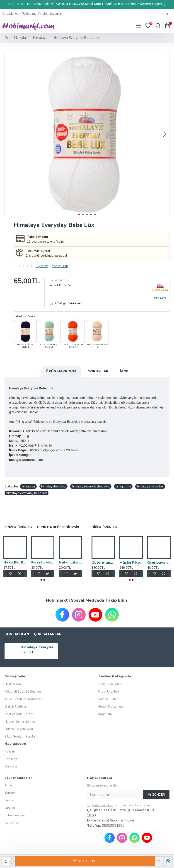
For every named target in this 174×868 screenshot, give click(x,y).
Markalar (20, 38)
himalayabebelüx (53, 486)
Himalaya (40, 38)
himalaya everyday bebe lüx (27, 493)
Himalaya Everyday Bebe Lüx (39, 647)
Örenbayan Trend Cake (159, 562)
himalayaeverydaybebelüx (91, 486)
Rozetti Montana (43, 562)
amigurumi (123, 486)
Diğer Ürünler (105, 527)
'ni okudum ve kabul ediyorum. (120, 805)
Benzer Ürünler (18, 527)
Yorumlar (98, 371)
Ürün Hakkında (61, 371)
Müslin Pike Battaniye (131, 562)
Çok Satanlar (48, 634)
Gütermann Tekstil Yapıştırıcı (103, 562)
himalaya (28, 486)
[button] (165, 134)
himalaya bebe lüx (150, 486)
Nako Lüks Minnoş (71, 562)
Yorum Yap (60, 266)
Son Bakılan (17, 634)
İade (124, 371)
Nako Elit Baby (15, 562)
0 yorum (42, 266)
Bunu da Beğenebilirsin (58, 527)
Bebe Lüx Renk (23, 316)
